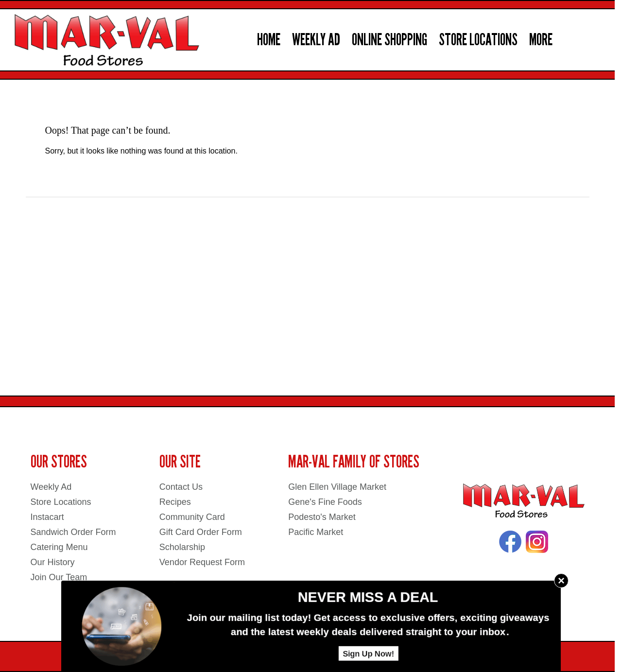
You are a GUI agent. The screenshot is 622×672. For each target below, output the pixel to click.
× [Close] (561, 580)
